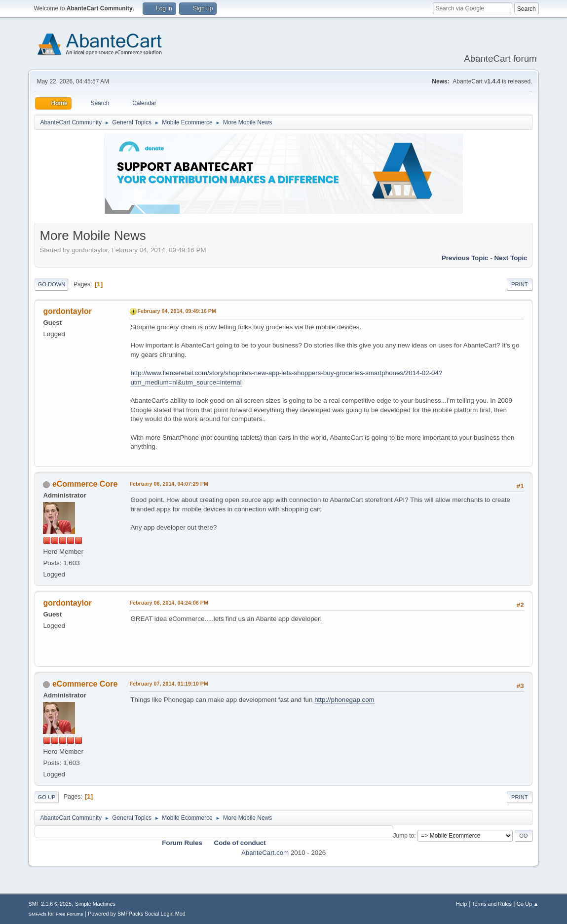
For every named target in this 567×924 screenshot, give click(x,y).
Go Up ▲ (528, 904)
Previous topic (465, 258)
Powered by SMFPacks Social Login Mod (137, 914)
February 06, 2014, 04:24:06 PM (169, 603)
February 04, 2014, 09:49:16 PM (176, 311)
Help (461, 904)
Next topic (510, 258)
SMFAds (37, 914)
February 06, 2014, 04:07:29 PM (169, 484)
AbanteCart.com (265, 853)
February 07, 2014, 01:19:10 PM (169, 684)
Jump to (404, 836)
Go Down (51, 284)
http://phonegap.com (344, 700)
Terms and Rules (492, 904)
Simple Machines (95, 904)
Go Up (46, 797)
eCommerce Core (85, 484)
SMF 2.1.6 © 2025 (50, 904)
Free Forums (70, 914)
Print (520, 284)
